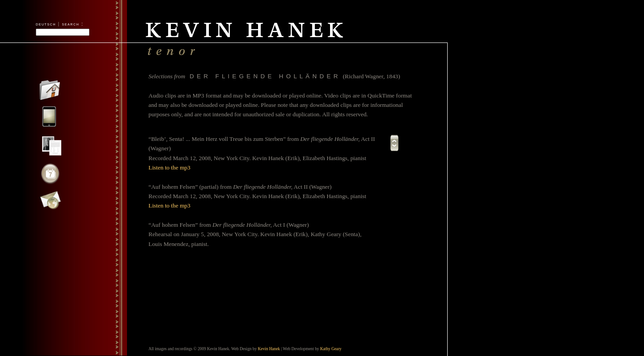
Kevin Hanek (269, 349)
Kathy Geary (331, 349)
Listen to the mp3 (169, 167)
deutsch (46, 24)
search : (73, 24)
